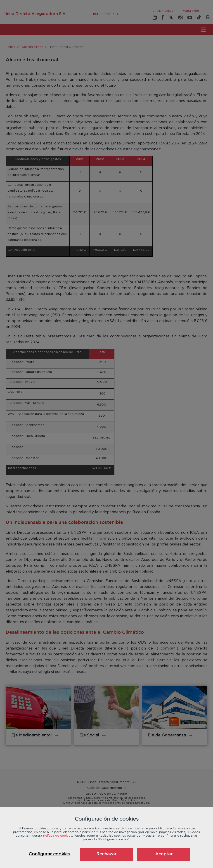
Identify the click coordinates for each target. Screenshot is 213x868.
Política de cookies (58, 836)
